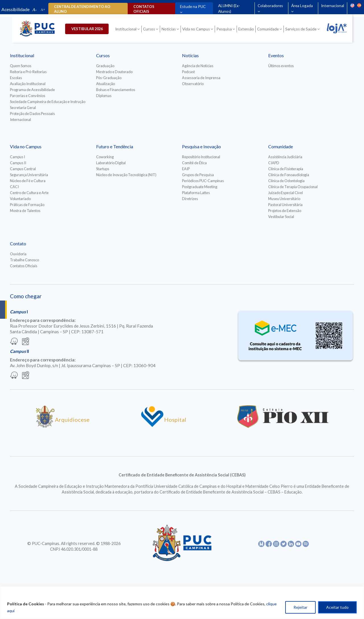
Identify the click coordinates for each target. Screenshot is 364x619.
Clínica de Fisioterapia (286, 169)
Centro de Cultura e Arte (29, 193)
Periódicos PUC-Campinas (203, 181)
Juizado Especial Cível (286, 193)
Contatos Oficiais (24, 266)
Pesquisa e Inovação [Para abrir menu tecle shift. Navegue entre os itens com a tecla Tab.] (201, 146)
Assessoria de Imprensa (201, 78)
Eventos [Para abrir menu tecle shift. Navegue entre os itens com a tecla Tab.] (276, 55)
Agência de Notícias (198, 66)
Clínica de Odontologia (286, 181)
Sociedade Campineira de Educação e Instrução (48, 102)
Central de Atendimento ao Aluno (82, 9)
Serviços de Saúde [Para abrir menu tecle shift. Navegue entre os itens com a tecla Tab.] (301, 29)
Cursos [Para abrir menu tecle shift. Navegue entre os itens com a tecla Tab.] (149, 29)
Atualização (106, 84)
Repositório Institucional (201, 157)
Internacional (333, 6)
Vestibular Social (281, 217)
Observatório (193, 84)
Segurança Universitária (29, 175)
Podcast (188, 72)
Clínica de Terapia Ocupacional (293, 187)
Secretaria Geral (23, 108)
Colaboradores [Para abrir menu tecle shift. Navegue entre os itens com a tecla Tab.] (270, 6)
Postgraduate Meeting (200, 187)
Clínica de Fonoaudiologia (289, 175)
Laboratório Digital (111, 163)
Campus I (17, 157)
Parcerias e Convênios (28, 96)
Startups (103, 169)
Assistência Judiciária (285, 157)
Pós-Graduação (109, 78)
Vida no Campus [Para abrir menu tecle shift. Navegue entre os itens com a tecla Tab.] (196, 29)
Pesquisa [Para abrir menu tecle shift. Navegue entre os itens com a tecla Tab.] (224, 29)
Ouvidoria (18, 254)
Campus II (18, 163)
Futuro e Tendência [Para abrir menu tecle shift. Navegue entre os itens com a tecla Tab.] (115, 146)
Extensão (246, 29)
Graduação (105, 66)
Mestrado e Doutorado (114, 72)
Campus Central (23, 169)
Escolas (16, 78)
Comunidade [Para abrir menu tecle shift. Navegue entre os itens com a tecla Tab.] (268, 29)
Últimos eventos (281, 66)
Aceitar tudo (337, 607)
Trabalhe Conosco (24, 260)
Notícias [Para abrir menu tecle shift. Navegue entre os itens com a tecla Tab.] (169, 29)
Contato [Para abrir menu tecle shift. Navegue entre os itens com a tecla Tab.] (18, 243)
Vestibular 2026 (87, 29)
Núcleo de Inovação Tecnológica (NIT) (126, 175)
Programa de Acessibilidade (32, 90)
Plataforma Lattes (196, 193)
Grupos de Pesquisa (198, 175)
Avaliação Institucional (28, 84)
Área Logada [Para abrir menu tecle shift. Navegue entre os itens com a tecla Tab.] (302, 6)
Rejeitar (300, 607)
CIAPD (274, 163)
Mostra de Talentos (25, 211)
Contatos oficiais (143, 9)
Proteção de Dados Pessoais (32, 114)
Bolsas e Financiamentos (116, 90)
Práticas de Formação (27, 205)
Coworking (105, 157)
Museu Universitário (284, 199)
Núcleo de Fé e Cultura (28, 181)
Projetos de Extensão (285, 211)
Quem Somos (21, 66)
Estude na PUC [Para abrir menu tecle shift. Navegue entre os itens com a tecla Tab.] (193, 7)
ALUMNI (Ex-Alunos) (229, 9)
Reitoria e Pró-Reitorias (28, 72)
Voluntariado (20, 199)
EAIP (186, 169)
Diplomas (104, 96)
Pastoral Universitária (285, 205)
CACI (14, 187)
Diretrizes (190, 199)
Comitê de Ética (194, 163)
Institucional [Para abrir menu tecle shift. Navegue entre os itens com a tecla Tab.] (126, 29)
